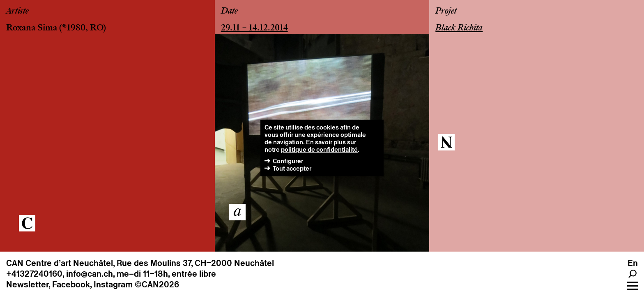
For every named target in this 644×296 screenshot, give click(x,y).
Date (229, 12)
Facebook (71, 284)
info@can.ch (90, 274)
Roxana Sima (32, 28)
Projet (446, 12)
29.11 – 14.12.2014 (254, 28)
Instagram (113, 284)
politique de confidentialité (319, 149)
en (633, 263)
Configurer (288, 161)
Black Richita (459, 28)
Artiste (17, 12)
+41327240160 (34, 274)
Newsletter (27, 284)
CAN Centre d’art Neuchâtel (60, 263)
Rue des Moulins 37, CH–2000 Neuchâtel (195, 263)
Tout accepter (292, 168)
